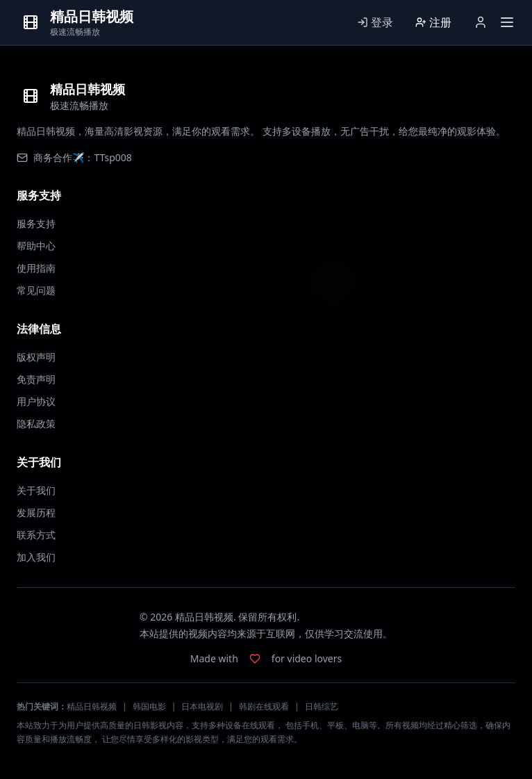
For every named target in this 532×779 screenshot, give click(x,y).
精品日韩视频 (92, 706)
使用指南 (36, 268)
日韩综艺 (322, 706)
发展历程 (36, 512)
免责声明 (36, 379)
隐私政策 (36, 424)
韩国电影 (149, 706)
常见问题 (36, 290)
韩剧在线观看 (264, 706)
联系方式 (36, 535)
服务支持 (36, 223)
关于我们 (36, 490)
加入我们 (36, 557)
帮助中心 (36, 246)
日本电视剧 (202, 706)
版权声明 (36, 357)
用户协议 (36, 401)
